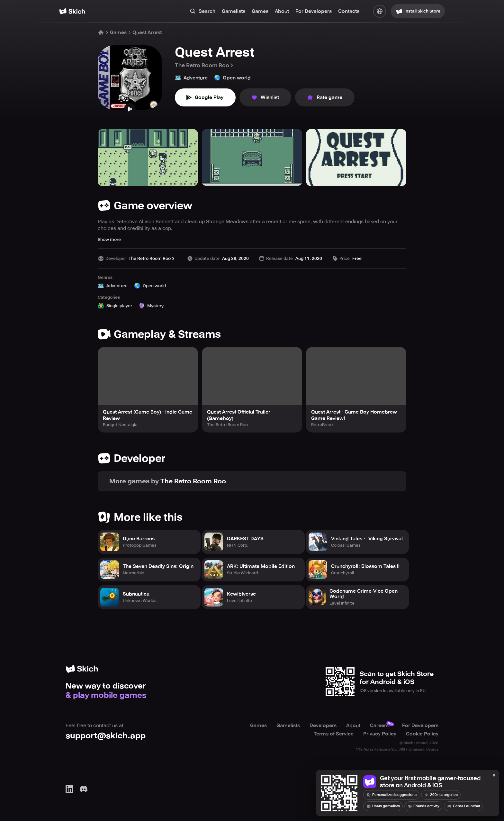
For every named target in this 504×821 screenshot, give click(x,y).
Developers (323, 725)
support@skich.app (106, 736)
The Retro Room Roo (205, 65)
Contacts (349, 11)
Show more (109, 239)
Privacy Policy (380, 734)
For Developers (314, 11)
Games (260, 11)
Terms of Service (334, 734)
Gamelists (234, 11)
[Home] (72, 11)
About (282, 11)
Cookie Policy (422, 734)
